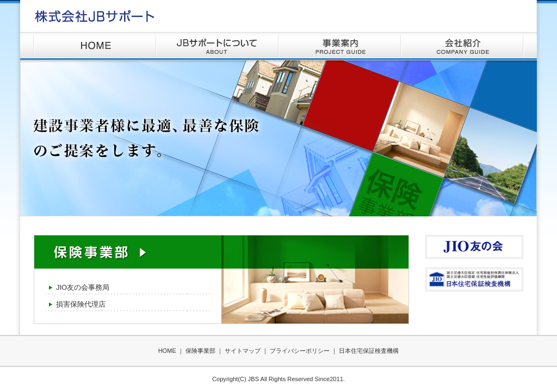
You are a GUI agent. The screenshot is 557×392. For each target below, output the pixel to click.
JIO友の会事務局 (83, 287)
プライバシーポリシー (300, 351)
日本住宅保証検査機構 (369, 351)
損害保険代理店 (81, 304)
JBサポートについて (217, 46)
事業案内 (340, 46)
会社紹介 (462, 46)
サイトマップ (243, 351)
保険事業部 (200, 351)
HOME (95, 46)
